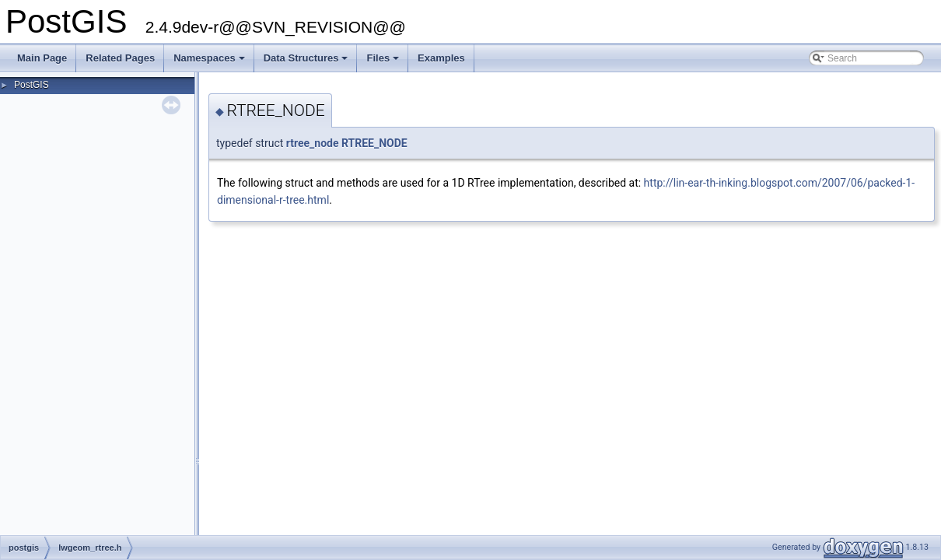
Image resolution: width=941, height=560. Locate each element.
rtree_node (313, 143)
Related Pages (120, 58)
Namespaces (210, 62)
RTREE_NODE (374, 143)
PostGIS (31, 85)
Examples (441, 58)
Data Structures (307, 62)
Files (384, 62)
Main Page (42, 58)
